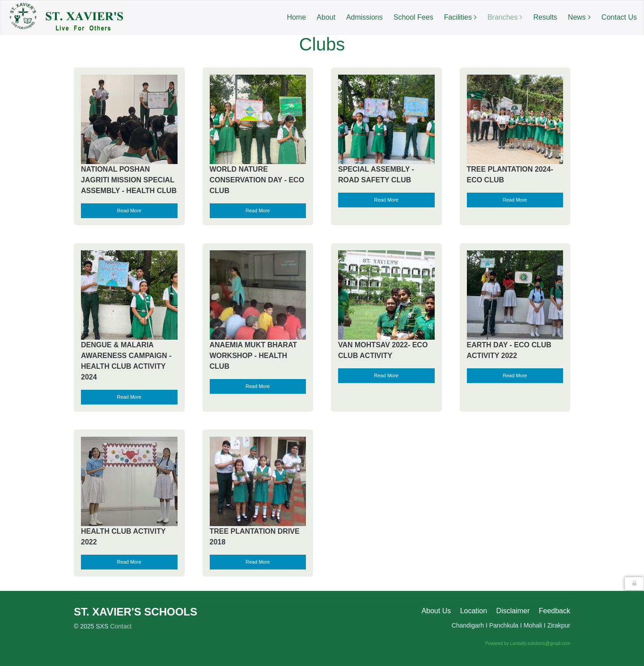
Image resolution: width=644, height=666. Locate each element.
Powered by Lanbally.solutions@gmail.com (528, 643)
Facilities (458, 17)
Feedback (555, 611)
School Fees (413, 17)
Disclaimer (513, 611)
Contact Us (619, 17)
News (577, 17)
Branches (503, 17)
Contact (121, 626)
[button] (634, 584)
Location (474, 611)
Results (545, 17)
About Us (436, 611)
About (326, 17)
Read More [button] (129, 211)
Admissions (364, 17)
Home (296, 17)
